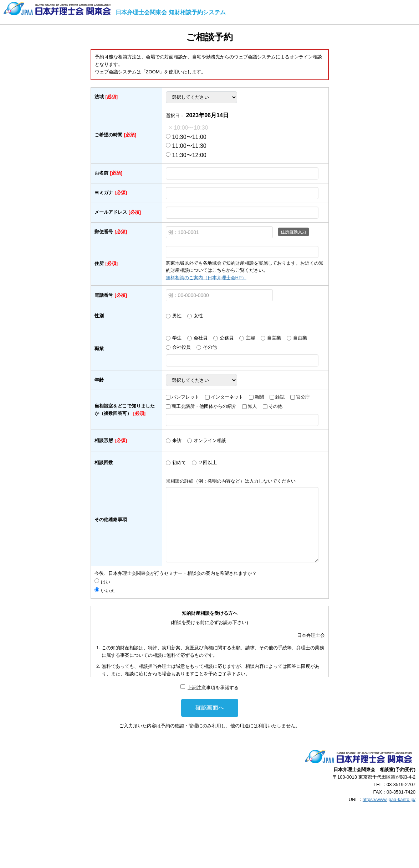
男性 (177, 316)
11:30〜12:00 (186, 155)
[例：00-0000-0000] (219, 295)
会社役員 (182, 347)
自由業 (300, 338)
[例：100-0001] (219, 232)
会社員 (201, 338)
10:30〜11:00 (186, 137)
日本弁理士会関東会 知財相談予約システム (170, 12)
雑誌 (280, 397)
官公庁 (303, 397)
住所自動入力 (293, 232)
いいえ (108, 591)
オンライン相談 (210, 440)
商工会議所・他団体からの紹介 (204, 406)
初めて (179, 462)
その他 (210, 347)
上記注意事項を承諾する (213, 688)
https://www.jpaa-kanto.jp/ (389, 799)
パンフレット (185, 397)
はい (108, 582)
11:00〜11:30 (186, 146)
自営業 (274, 338)
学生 (177, 338)
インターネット (227, 397)
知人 (252, 406)
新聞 (259, 397)
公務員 (227, 338)
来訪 (177, 440)
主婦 (250, 338)
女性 (198, 316)
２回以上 (208, 462)
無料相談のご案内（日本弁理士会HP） (206, 278)
